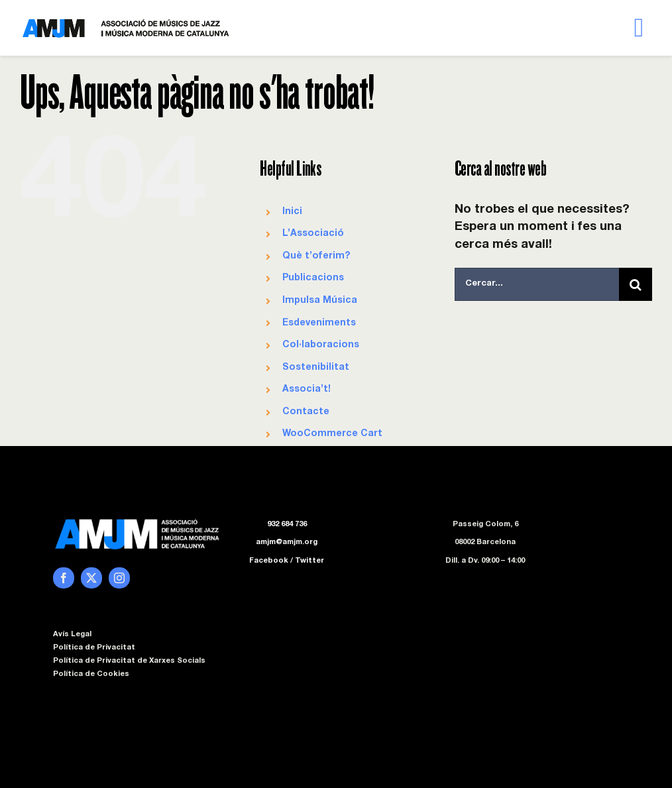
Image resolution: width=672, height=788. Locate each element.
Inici (292, 212)
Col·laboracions (321, 345)
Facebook (269, 561)
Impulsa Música (320, 301)
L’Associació (313, 234)
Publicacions (313, 278)
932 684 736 (287, 525)
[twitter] (91, 578)
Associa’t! (307, 390)
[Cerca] (636, 284)
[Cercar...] (537, 284)
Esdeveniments (319, 323)
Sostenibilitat (316, 368)
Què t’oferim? (316, 256)
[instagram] (119, 578)
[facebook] (64, 578)
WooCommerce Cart (332, 434)
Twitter (309, 561)
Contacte (306, 412)
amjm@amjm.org (287, 542)
